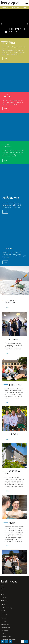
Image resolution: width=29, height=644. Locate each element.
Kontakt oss (4, 601)
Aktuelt (3, 594)
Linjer (3, 591)
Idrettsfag (4, 614)
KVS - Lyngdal (11, 3)
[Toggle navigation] (26, 3)
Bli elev (3, 588)
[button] (1, 24)
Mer (5, 212)
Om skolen (4, 597)
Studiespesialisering (7, 608)
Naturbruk (4, 611)
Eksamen (25, 8)
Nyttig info (16, 8)
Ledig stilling (5, 8)
